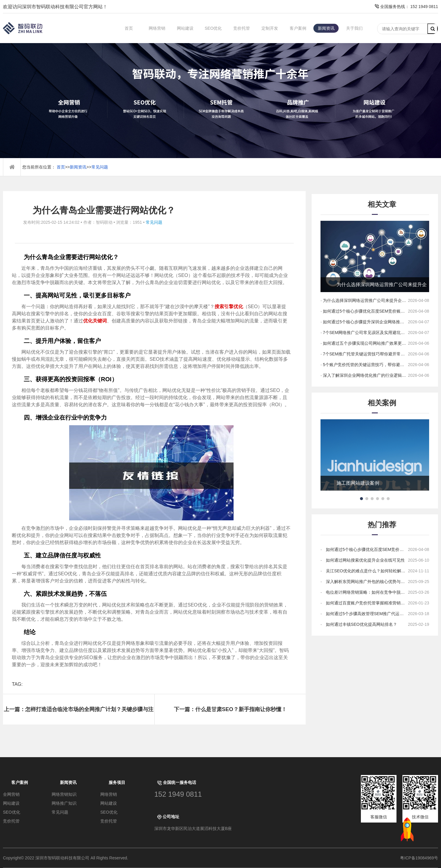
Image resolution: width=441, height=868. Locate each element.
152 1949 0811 (178, 794)
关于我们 (354, 28)
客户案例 (298, 28)
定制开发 (270, 28)
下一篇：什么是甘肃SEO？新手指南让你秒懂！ (230, 709)
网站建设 (185, 28)
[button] (361, 499)
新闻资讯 (326, 28)
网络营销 (157, 28)
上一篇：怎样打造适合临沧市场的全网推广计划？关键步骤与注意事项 (79, 715)
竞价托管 (242, 28)
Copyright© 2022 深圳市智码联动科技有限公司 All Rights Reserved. (68, 858)
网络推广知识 (64, 803)
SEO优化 (213, 28)
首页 (129, 28)
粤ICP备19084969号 (419, 858)
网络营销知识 (64, 794)
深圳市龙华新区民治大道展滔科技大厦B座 (193, 828)
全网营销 (11, 794)
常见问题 (100, 167)
